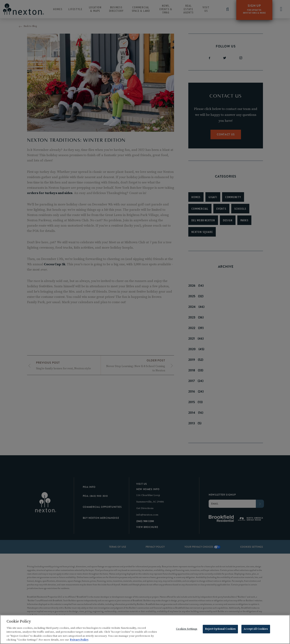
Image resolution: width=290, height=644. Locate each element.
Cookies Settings (187, 630)
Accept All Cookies (256, 630)
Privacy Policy (79, 641)
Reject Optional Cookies (220, 630)
